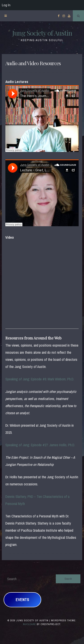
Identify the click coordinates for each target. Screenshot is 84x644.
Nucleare (29, 624)
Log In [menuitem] (6, 5)
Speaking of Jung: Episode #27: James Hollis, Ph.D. (40, 445)
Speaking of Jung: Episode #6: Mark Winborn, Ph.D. (40, 379)
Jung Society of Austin (42, 33)
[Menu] (6, 16)
